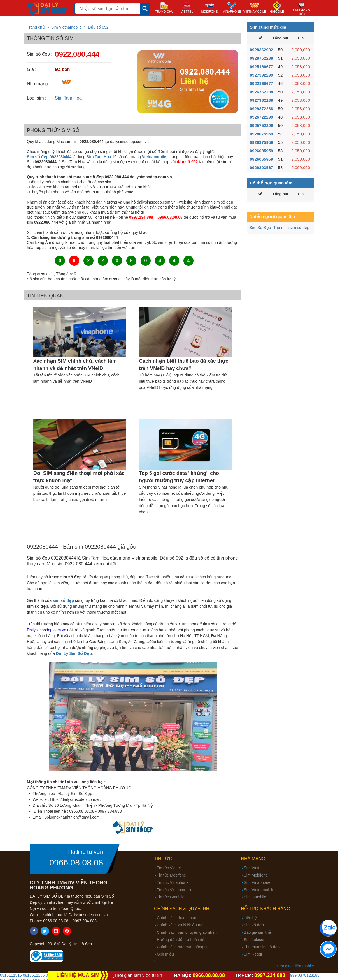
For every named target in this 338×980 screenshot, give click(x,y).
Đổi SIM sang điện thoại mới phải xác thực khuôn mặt (79, 477)
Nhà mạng (253, 859)
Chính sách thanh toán (177, 918)
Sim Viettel (253, 868)
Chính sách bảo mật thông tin (183, 947)
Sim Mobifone (256, 875)
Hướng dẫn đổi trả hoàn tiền (182, 940)
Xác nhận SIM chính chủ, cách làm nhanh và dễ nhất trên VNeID (75, 365)
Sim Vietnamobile (259, 890)
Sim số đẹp (254, 925)
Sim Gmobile (255, 897)
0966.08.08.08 (76, 863)
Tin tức (163, 859)
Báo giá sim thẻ (257, 932)
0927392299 (261, 75)
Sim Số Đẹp (260, 228)
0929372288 (261, 109)
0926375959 (261, 142)
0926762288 (261, 92)
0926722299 (261, 117)
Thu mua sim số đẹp (291, 228)
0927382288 (261, 100)
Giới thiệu (165, 954)
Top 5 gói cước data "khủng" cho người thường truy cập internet (179, 477)
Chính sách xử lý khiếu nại (180, 925)
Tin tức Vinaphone (173, 882)
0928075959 (261, 134)
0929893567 (261, 167)
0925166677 (261, 67)
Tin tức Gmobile (171, 897)
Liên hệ (250, 918)
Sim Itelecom (255, 940)
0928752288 (261, 58)
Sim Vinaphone (257, 882)
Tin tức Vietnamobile (175, 890)
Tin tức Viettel (169, 868)
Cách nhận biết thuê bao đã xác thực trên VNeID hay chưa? (184, 365)
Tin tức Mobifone (171, 875)
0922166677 (261, 83)
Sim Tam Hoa (68, 98)
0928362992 (261, 50)
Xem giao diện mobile (295, 966)
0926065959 (261, 159)
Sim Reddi (253, 954)
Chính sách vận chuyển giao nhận (187, 932)
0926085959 (261, 151)
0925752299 (261, 125)
